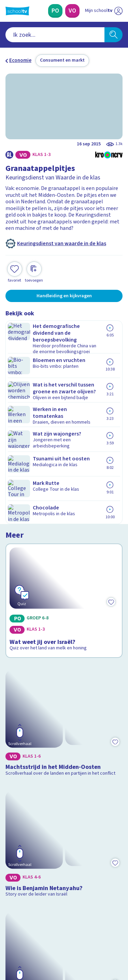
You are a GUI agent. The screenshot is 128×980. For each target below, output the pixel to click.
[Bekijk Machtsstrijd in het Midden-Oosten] (64, 465)
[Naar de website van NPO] (118, 11)
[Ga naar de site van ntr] (97, 948)
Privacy (16, 816)
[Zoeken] (113, 35)
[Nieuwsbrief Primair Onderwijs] (64, 867)
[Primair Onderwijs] (55, 11)
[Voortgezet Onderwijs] (72, 11)
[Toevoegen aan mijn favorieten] (15, 271)
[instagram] (24, 934)
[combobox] (55, 35)
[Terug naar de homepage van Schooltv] (17, 11)
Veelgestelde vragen (33, 798)
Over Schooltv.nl (28, 808)
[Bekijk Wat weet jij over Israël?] (64, 368)
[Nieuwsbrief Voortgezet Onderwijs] (64, 886)
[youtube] (54, 934)
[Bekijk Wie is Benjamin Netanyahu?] (64, 563)
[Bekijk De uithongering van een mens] (64, 650)
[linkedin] (39, 934)
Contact (17, 789)
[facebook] (9, 934)
